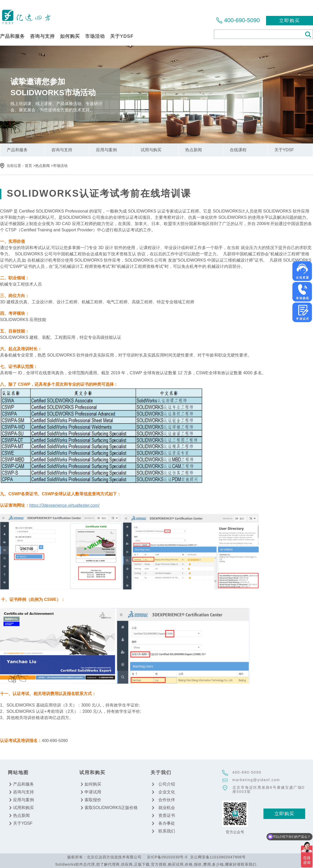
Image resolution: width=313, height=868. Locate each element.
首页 (28, 166)
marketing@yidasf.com (256, 780)
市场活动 (60, 166)
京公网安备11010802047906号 (218, 857)
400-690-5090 (242, 20)
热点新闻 (43, 166)
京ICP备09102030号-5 (167, 857)
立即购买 (290, 21)
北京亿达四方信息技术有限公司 (26, 17)
